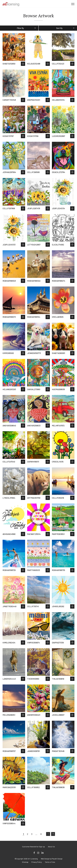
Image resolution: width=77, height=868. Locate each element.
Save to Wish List (23, 64)
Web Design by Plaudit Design (52, 859)
